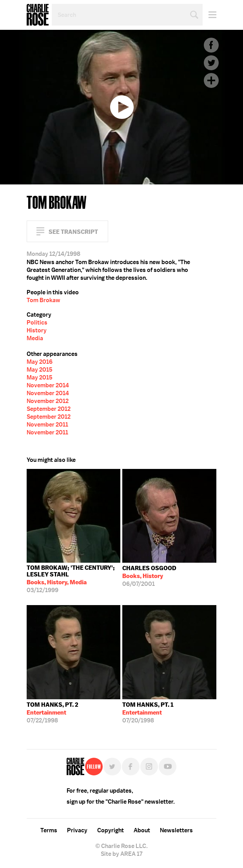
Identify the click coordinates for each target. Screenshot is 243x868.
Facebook (211, 45)
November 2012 (48, 401)
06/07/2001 (149, 576)
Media (35, 338)
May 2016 (40, 362)
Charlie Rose (38, 15)
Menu (209, 15)
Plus (211, 80)
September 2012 (49, 409)
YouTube (168, 767)
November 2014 (48, 385)
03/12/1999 (74, 579)
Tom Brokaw (44, 300)
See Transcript (73, 232)
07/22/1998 (53, 713)
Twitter (211, 63)
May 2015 (40, 370)
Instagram (149, 767)
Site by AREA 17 (121, 854)
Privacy (77, 830)
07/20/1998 (148, 713)
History (37, 330)
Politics (37, 323)
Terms (49, 830)
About (142, 830)
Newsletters (176, 830)
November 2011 (47, 425)
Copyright (111, 830)
